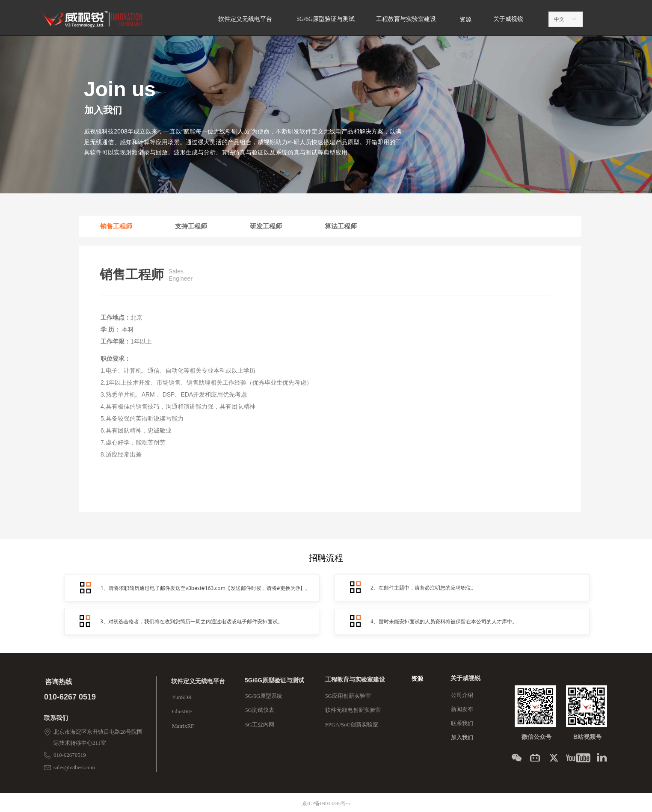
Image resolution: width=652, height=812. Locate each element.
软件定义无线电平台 (245, 19)
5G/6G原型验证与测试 (326, 19)
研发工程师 (266, 226)
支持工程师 (191, 226)
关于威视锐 (508, 19)
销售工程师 (116, 226)
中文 (559, 19)
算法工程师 (341, 226)
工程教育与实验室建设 (406, 19)
